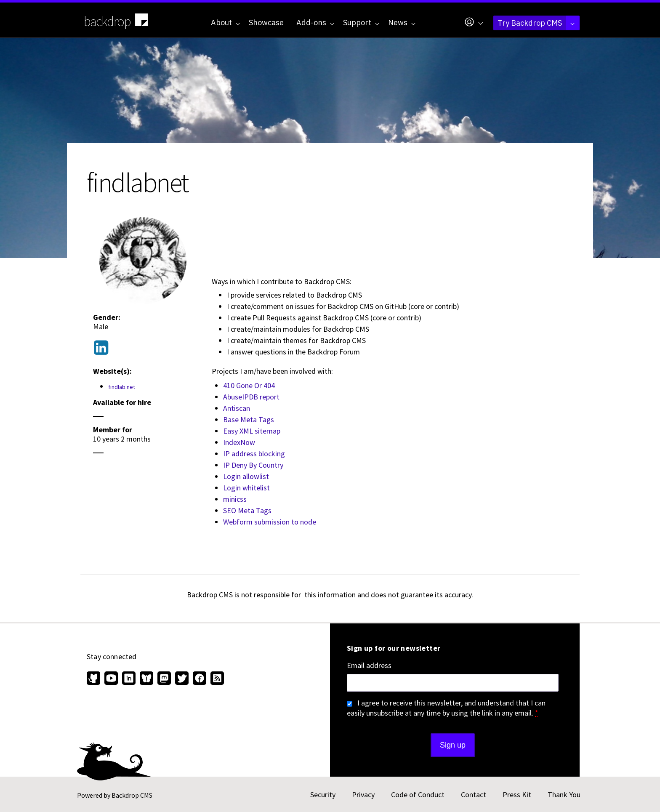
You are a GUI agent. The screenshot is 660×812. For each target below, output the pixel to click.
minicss (235, 499)
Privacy (363, 795)
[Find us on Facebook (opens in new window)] (200, 679)
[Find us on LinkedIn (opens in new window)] (129, 679)
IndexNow (239, 442)
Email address (369, 666)
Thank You (564, 795)
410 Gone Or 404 (249, 385)
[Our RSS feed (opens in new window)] (216, 679)
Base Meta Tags (249, 419)
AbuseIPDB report (251, 397)
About (226, 23)
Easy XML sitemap (252, 431)
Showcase (266, 23)
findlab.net (122, 387)
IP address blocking (254, 454)
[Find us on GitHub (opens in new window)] (94, 679)
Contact (474, 795)
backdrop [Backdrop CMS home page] (117, 21)
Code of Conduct (418, 795)
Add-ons (315, 23)
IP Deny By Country (253, 465)
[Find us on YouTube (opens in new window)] (111, 679)
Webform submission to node (270, 522)
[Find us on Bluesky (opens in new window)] (146, 679)
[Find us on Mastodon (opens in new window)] (164, 679)
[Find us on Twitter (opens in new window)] (182, 679)
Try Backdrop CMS (536, 23)
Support (361, 23)
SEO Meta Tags (247, 510)
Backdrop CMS (132, 795)
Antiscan (237, 408)
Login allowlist (246, 476)
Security (323, 795)
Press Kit (517, 795)
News (402, 23)
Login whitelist (246, 488)
